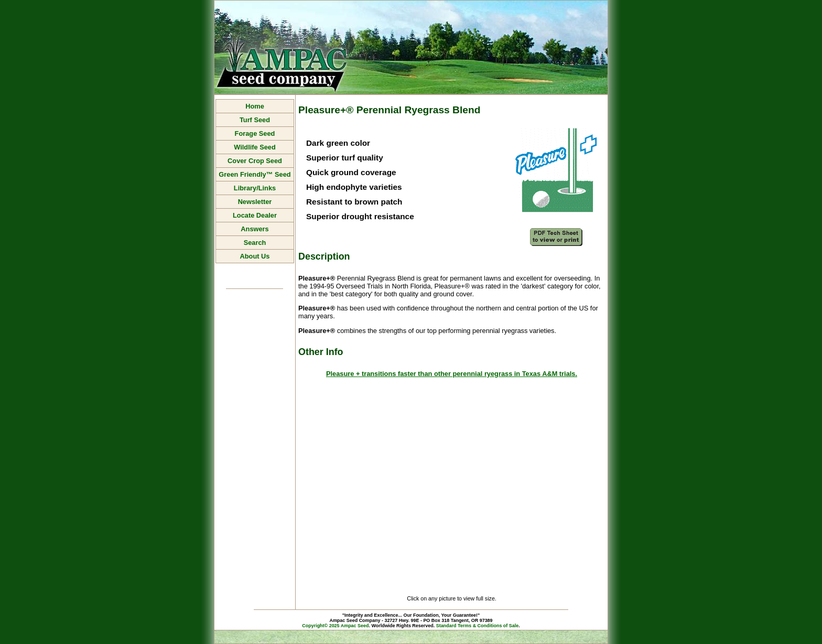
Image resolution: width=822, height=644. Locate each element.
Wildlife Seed (255, 147)
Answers (255, 229)
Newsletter (255, 202)
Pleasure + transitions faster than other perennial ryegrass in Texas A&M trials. (452, 374)
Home (255, 106)
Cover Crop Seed (255, 161)
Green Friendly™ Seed (255, 174)
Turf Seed (255, 120)
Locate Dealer (255, 215)
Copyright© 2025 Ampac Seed (335, 626)
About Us (255, 256)
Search (255, 243)
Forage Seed (255, 133)
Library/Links (255, 188)
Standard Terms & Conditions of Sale (478, 626)
